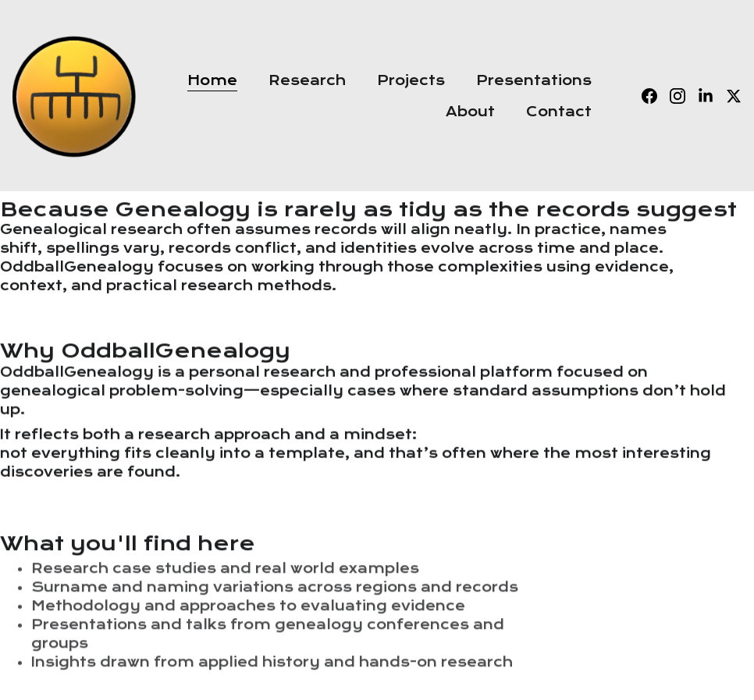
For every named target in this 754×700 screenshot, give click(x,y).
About (470, 112)
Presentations (534, 80)
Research (307, 80)
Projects (411, 80)
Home (212, 80)
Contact (559, 112)
